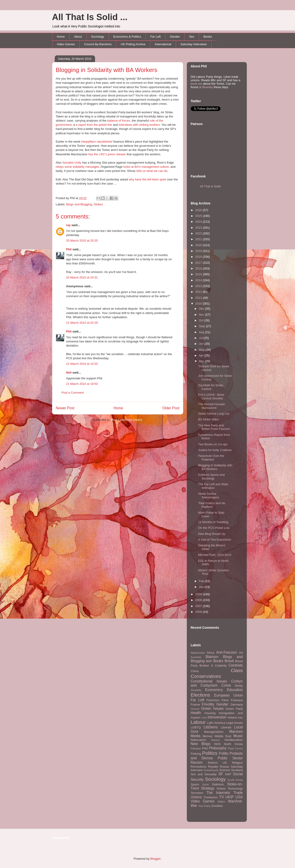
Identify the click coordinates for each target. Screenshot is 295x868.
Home (61, 37)
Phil (69, 249)
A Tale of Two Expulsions (215, 540)
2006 (199, 612)
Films (225, 700)
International (163, 44)
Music (238, 736)
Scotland (237, 770)
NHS (217, 744)
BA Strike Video (209, 419)
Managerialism (214, 732)
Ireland (232, 717)
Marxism (236, 732)
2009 (199, 594)
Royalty (213, 767)
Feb (202, 581)
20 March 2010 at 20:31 (82, 277)
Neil (69, 373)
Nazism (216, 740)
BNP (209, 661)
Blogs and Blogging (79, 204)
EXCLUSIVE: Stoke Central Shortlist (211, 397)
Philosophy (218, 748)
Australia (196, 657)
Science (225, 770)
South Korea (235, 780)
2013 (199, 286)
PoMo (224, 753)
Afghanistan (198, 653)
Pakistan (196, 748)
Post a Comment (73, 393)
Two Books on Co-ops (213, 444)
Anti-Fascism (226, 652)
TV (221, 797)
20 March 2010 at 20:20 (82, 241)
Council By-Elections (98, 44)
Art (241, 653)
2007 (199, 606)
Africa (210, 653)
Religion (237, 763)
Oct (202, 320)
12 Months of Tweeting (213, 522)
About (78, 37)
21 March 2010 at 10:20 (82, 364)
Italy (240, 717)
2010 (199, 304)
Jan (202, 587)
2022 (199, 233)
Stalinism (218, 784)
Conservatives (206, 676)
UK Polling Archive (133, 44)
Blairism (212, 657)
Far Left (156, 37)
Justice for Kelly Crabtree (215, 450)
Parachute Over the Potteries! (211, 458)
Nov (202, 315)
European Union (228, 695)
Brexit (229, 661)
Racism (197, 762)
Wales (221, 801)
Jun (202, 344)
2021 (199, 239)
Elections (200, 695)
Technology (235, 789)
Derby (239, 686)
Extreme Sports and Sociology (211, 477)
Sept (202, 326)
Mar (202, 361)
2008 (199, 600)
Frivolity (208, 704)
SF (221, 774)
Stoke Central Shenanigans (209, 495)
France (195, 705)
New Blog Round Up (212, 534)
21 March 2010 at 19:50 (82, 384)
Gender (175, 37)
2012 (199, 292)
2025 (199, 216)
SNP (228, 774)
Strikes (98, 204)
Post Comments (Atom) (127, 420)
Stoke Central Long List (214, 414)
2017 (199, 263)
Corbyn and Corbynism (217, 683)
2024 (199, 222)
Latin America (216, 723)
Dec (202, 309)
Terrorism (197, 793)
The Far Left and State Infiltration (213, 486)
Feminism (213, 700)
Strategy (208, 788)
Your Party (204, 806)
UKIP (229, 797)
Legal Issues (234, 723)
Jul (201, 338)
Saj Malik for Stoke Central (211, 387)
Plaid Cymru (235, 748)
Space (195, 784)
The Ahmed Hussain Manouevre (212, 406)
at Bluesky (206, 87)
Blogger (155, 859)
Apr (202, 355)
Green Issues (212, 708)
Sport (206, 784)
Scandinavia (211, 770)
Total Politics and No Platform (212, 505)
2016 (199, 268)
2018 (199, 257)
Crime (226, 685)
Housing (210, 713)
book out (197, 84)
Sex (192, 37)
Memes (207, 736)
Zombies (217, 806)
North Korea (233, 744)
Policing (196, 754)
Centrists (236, 665)
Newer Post (65, 408)
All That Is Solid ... (90, 17)
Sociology (98, 37)
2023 (199, 228)
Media (196, 736)
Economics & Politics (127, 37)
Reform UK (217, 763)
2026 (199, 210)
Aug (202, 332)
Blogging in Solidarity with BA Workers (107, 70)
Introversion (217, 717)
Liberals (226, 727)
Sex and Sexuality (204, 774)
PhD (205, 748)
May (202, 350)
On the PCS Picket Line (214, 528)
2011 (199, 298)
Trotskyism (211, 797)
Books (208, 37)
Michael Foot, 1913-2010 (215, 555)
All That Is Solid (210, 186)
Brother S (206, 666)
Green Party (234, 709)
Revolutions (199, 767)
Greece (195, 709)
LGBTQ (196, 727)
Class (237, 670)
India (204, 718)
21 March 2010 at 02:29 (82, 323)
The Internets (218, 793)
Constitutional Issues (209, 681)
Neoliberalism (234, 740)
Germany (237, 705)
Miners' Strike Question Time (214, 572)
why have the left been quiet (147, 179)
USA (239, 797)
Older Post (171, 408)
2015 (199, 274)
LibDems (211, 727)
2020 (199, 245)
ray (69, 225)
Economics (214, 690)
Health (196, 713)
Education (235, 690)
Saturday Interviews (194, 44)
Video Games (66, 44)
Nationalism (199, 740)
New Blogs (201, 744)
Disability (196, 690)
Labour (198, 722)
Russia (224, 767)
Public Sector (230, 758)
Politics (210, 753)
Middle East (223, 736)
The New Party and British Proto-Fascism (214, 427)
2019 (199, 251)
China (195, 671)
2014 (199, 280)
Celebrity (221, 666)
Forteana (237, 700)
